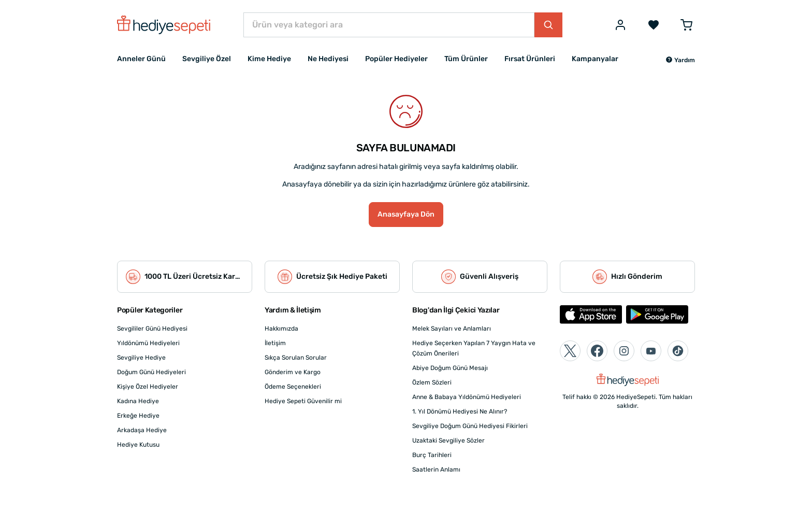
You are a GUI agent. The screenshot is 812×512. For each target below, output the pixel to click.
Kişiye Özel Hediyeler (148, 387)
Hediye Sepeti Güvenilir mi (303, 401)
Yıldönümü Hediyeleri (148, 343)
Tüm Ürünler (466, 59)
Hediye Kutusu (138, 445)
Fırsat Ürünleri (530, 59)
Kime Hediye (269, 59)
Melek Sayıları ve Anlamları (452, 329)
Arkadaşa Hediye (142, 430)
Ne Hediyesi (328, 59)
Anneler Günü (141, 59)
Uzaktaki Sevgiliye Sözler (448, 440)
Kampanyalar (595, 59)
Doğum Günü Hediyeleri (151, 372)
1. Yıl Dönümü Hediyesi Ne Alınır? (460, 411)
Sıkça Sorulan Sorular (296, 358)
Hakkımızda (281, 329)
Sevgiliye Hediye (141, 358)
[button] (680, 60)
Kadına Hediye (138, 401)
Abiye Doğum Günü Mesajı (450, 368)
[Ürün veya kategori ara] (389, 25)
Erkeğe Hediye (138, 416)
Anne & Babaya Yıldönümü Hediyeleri (467, 397)
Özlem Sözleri (432, 382)
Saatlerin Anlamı (436, 470)
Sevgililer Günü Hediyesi (152, 329)
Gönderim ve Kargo (293, 372)
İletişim (275, 343)
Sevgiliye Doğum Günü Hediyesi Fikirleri (470, 426)
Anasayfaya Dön (406, 214)
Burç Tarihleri (432, 455)
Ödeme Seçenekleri (293, 387)
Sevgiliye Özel (207, 59)
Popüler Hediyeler (396, 59)
